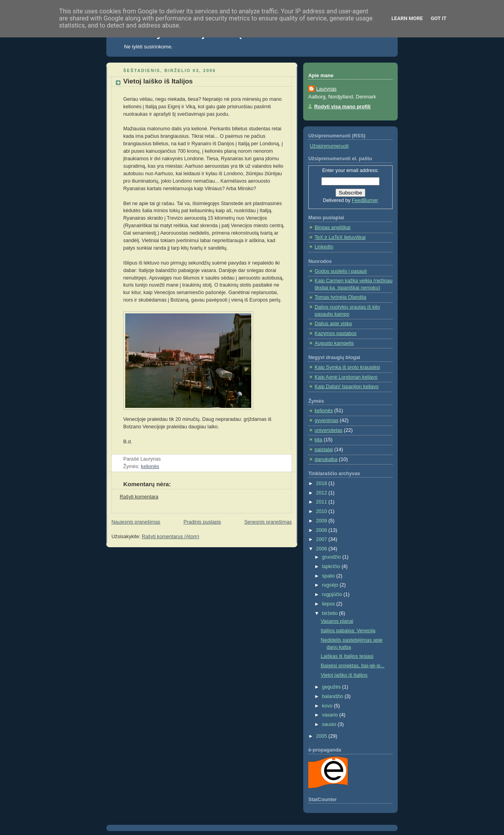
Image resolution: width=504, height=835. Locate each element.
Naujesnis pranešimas (136, 522)
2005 (322, 736)
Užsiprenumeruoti (329, 146)
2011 (322, 502)
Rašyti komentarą (139, 497)
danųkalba (326, 459)
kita (319, 440)
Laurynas (326, 89)
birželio (331, 613)
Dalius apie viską (333, 324)
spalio (329, 576)
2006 (322, 549)
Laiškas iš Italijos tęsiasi (347, 656)
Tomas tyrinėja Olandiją (340, 297)
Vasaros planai (337, 621)
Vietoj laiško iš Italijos (158, 81)
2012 (322, 493)
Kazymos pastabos (336, 333)
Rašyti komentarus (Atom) (170, 537)
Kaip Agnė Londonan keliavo (346, 377)
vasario (331, 715)
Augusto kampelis (334, 343)
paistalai (324, 450)
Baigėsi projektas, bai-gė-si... (353, 666)
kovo (328, 706)
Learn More (407, 18)
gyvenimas (326, 420)
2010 (322, 511)
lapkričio (332, 567)
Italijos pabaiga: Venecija (348, 631)
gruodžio (332, 557)
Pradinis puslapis (202, 522)
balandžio (334, 696)
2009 (322, 521)
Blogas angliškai (333, 228)
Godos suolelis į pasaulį (341, 271)
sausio (330, 724)
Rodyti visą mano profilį (342, 107)
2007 (322, 539)
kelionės (150, 467)
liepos (329, 604)
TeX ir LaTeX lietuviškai (340, 237)
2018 (322, 483)
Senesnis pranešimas (268, 522)
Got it (439, 18)
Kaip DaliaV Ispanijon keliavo (347, 387)
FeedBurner (365, 200)
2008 (322, 530)
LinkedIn (324, 247)
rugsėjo (331, 585)
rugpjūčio (333, 594)
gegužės (332, 687)
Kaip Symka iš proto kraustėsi (347, 367)
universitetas (329, 430)
